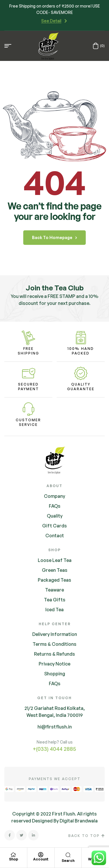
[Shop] (13, 855)
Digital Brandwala (79, 821)
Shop (14, 859)
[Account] (41, 855)
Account (41, 859)
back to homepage (54, 237)
